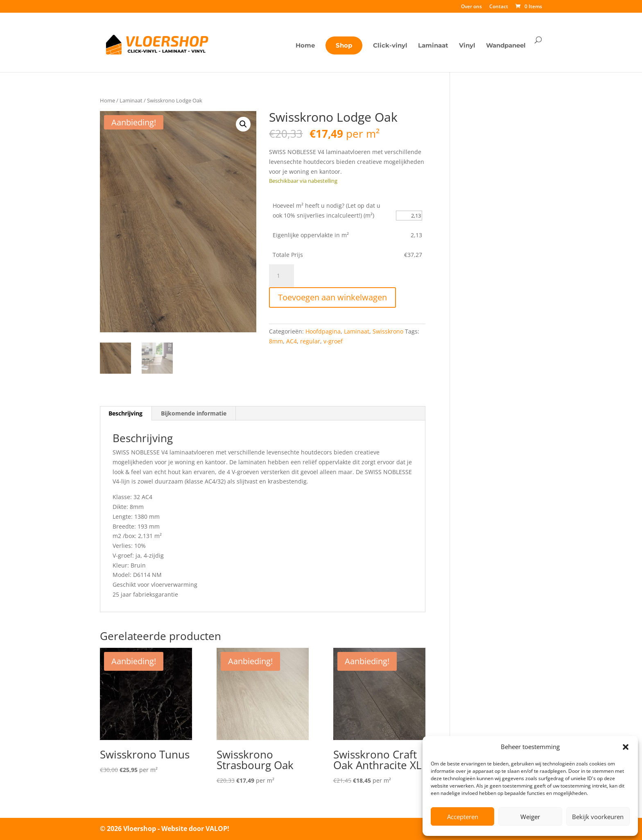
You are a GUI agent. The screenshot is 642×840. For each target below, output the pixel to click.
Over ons (471, 7)
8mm (276, 341)
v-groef (333, 341)
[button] (626, 747)
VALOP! (217, 829)
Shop (344, 45)
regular (310, 341)
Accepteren (463, 817)
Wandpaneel (506, 46)
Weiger (530, 817)
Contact (499, 7)
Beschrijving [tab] (125, 413)
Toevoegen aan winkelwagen (332, 297)
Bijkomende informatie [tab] (194, 413)
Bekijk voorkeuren (598, 817)
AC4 (292, 341)
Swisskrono (388, 331)
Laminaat (433, 46)
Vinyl (467, 46)
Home (305, 46)
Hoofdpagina (323, 331)
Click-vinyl (390, 46)
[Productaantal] (281, 276)
